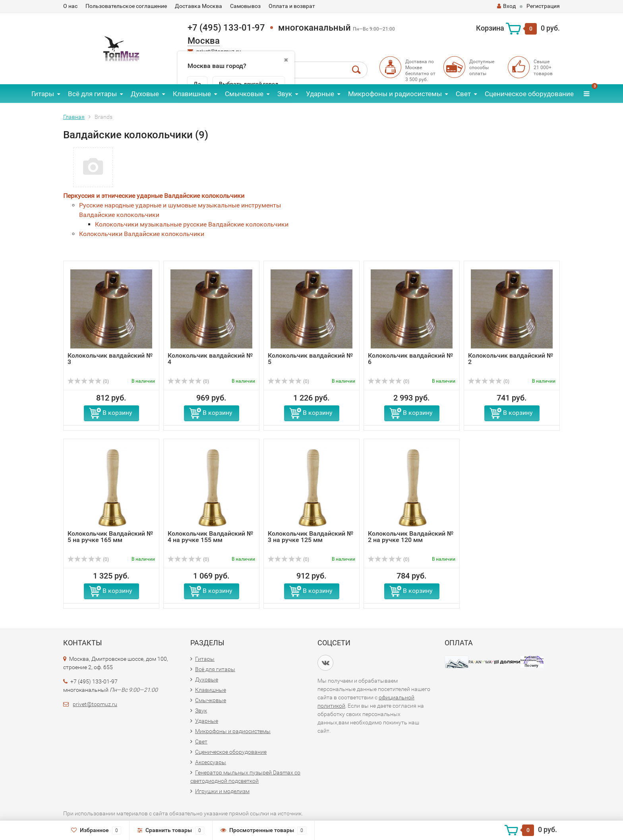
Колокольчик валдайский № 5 (310, 359)
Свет (463, 94)
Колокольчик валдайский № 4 (210, 359)
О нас (70, 6)
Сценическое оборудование (529, 94)
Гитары (43, 94)
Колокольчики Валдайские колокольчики (142, 234)
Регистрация (543, 6)
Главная (74, 117)
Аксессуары (211, 762)
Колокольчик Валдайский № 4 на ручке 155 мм (210, 537)
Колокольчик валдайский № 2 (511, 359)
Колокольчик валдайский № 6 (410, 359)
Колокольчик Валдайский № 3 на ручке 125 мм (311, 537)
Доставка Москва (198, 6)
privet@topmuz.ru (95, 704)
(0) (88, 381)
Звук (285, 94)
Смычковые (244, 94)
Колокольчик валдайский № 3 (110, 359)
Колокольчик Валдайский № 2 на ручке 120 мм (411, 537)
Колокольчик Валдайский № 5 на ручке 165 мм (110, 537)
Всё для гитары (92, 94)
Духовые (145, 94)
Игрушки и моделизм (222, 791)
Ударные (320, 94)
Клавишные (192, 94)
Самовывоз (245, 6)
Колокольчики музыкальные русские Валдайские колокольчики (192, 224)
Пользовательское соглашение (126, 6)
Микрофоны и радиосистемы (395, 94)
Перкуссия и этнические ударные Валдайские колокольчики (154, 196)
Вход (506, 6)
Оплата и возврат (292, 6)
